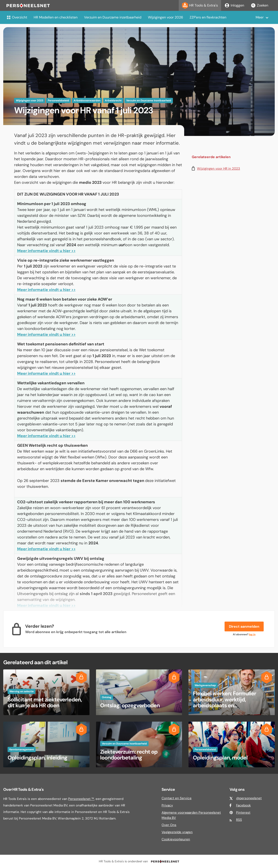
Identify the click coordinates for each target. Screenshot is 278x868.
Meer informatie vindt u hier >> (46, 251)
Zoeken (259, 5)
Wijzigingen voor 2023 (30, 100)
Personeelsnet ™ (81, 799)
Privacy (167, 805)
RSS (239, 820)
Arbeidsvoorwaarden (87, 100)
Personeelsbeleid (58, 100)
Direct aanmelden (244, 626)
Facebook (243, 805)
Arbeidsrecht (113, 100)
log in (252, 634)
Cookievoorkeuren (176, 839)
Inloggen (234, 5)
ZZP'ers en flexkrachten (208, 17)
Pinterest (243, 813)
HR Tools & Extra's (200, 5)
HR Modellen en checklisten (56, 17)
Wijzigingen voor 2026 (165, 17)
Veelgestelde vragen (177, 832)
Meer (260, 17)
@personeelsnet (249, 798)
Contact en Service (177, 798)
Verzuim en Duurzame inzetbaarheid (113, 17)
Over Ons (169, 825)
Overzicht (17, 17)
